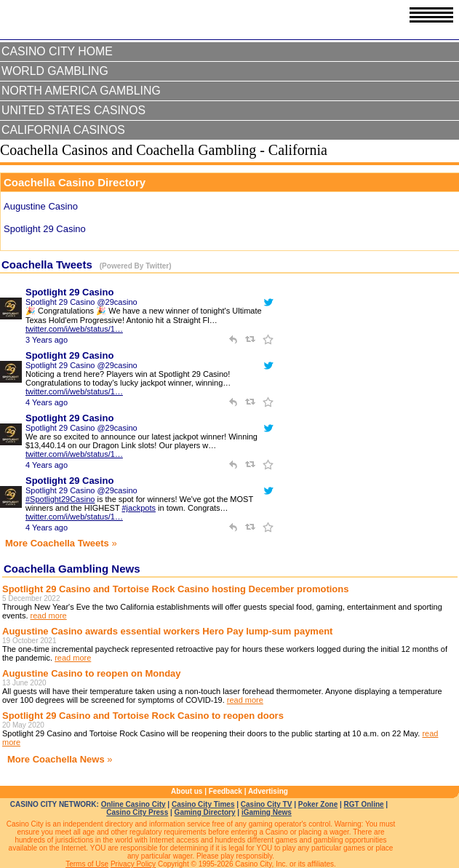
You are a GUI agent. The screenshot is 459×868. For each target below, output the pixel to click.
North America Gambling (81, 91)
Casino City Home (57, 51)
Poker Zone (318, 804)
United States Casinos (73, 110)
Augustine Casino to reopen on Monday (92, 673)
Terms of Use (87, 864)
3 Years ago (47, 340)
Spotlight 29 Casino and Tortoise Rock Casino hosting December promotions (175, 589)
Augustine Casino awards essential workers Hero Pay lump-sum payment (167, 631)
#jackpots (138, 508)
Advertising (268, 791)
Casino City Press (137, 812)
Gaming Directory (205, 812)
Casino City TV (267, 804)
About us (187, 791)
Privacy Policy (133, 864)
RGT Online (364, 804)
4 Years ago (47, 402)
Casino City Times (203, 804)
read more (49, 616)
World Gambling (55, 71)
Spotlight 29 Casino (69, 292)
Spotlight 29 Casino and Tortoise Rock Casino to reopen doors (143, 716)
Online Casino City (133, 804)
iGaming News (267, 812)
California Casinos (63, 130)
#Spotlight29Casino (60, 499)
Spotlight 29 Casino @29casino (81, 302)
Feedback (225, 791)
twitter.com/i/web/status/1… (74, 329)
